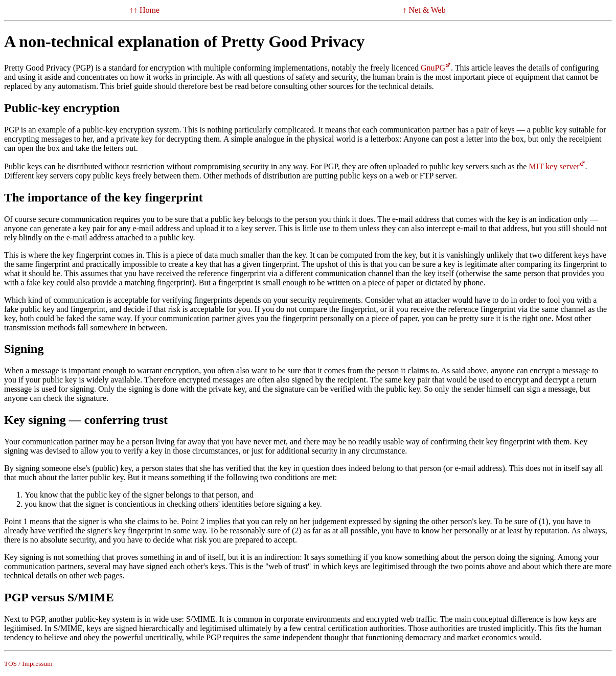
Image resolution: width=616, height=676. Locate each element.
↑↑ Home (144, 10)
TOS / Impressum (28, 663)
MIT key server (554, 166)
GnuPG (433, 68)
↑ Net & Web (424, 10)
